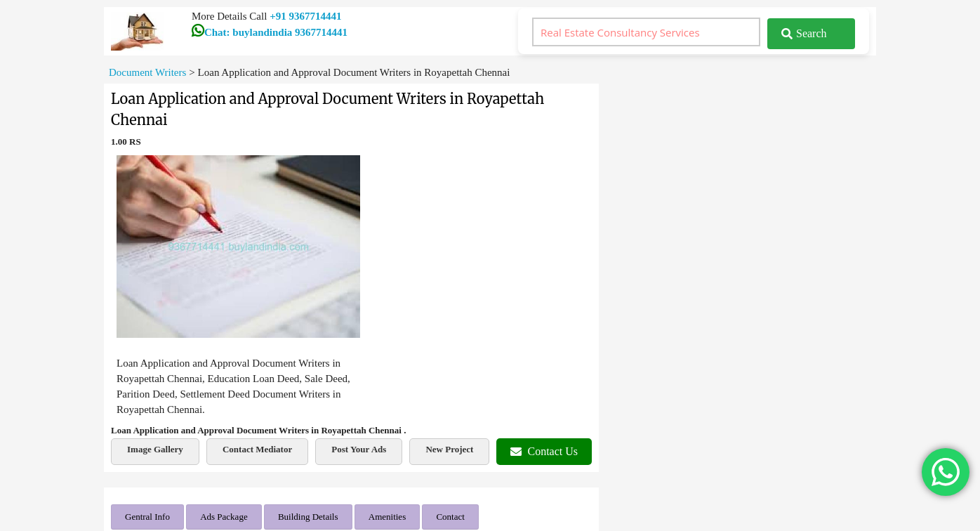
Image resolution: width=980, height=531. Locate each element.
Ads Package (224, 517)
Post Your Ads (359, 449)
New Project (449, 449)
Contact (450, 517)
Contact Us (544, 451)
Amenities (387, 517)
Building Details (308, 517)
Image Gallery (155, 449)
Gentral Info (147, 517)
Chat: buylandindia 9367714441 (270, 32)
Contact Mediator (257, 449)
